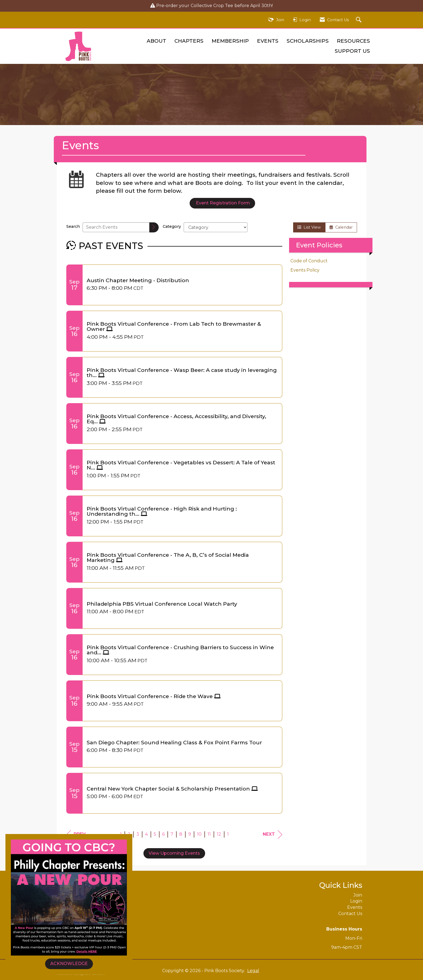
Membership (230, 41)
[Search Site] (359, 20)
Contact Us (350, 914)
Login (356, 901)
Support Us (352, 51)
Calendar (341, 227)
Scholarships (308, 41)
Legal (249, 971)
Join (358, 895)
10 (199, 834)
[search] (154, 227)
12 (219, 834)
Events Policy (305, 270)
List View (309, 227)
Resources (353, 41)
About (156, 41)
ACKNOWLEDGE (69, 964)
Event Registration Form (222, 203)
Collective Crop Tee (212, 6)
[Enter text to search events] (116, 227)
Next (272, 834)
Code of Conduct (309, 261)
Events (268, 41)
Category (172, 226)
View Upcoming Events (174, 853)
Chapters (189, 41)
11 (209, 834)
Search (73, 226)
